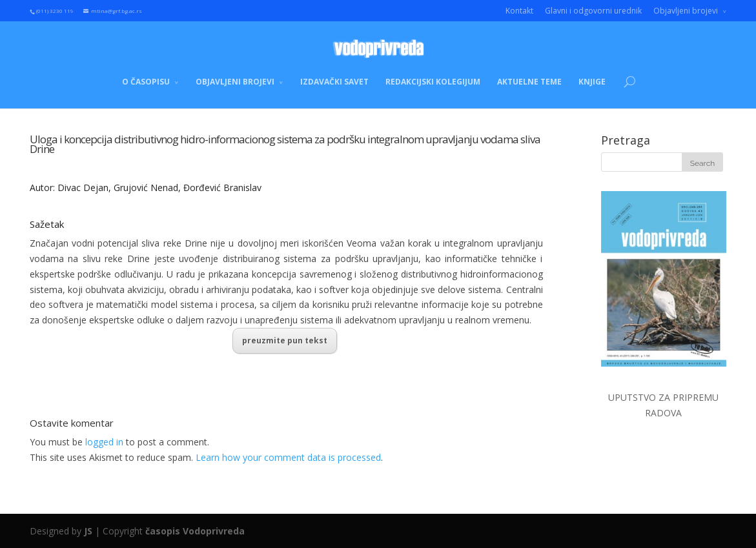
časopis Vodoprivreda (195, 531)
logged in (104, 442)
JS (88, 531)
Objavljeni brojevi (686, 11)
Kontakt (519, 11)
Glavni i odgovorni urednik (593, 11)
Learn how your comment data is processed (288, 457)
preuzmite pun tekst (285, 340)
